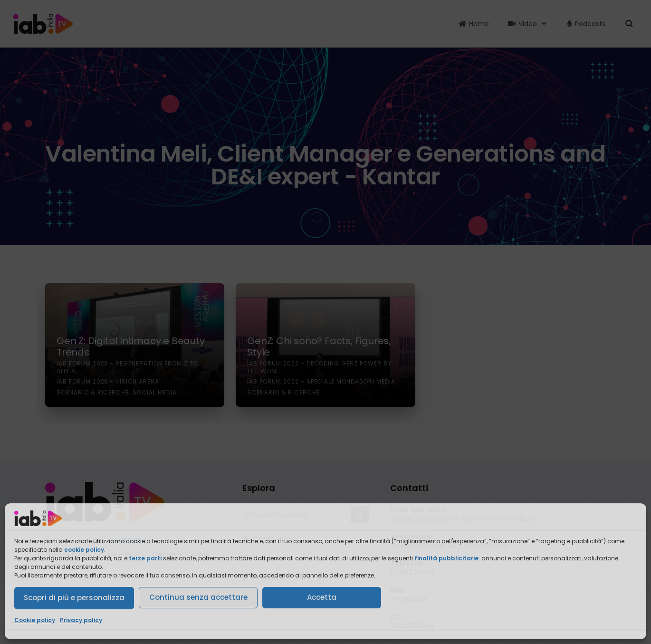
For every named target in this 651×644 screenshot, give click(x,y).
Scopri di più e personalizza (74, 598)
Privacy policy (81, 620)
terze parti (145, 558)
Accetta (322, 597)
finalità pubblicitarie (446, 558)
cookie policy (84, 550)
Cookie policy (35, 620)
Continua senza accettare (198, 597)
